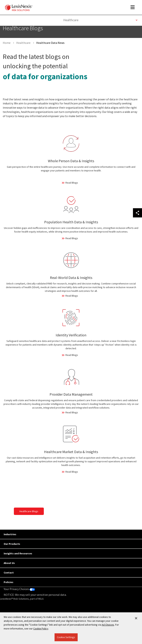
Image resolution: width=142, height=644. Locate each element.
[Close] (136, 618)
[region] (71, 628)
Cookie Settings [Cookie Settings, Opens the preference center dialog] (66, 637)
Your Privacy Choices (19, 589)
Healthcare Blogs (29, 511)
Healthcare (100, 20)
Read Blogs (72, 183)
